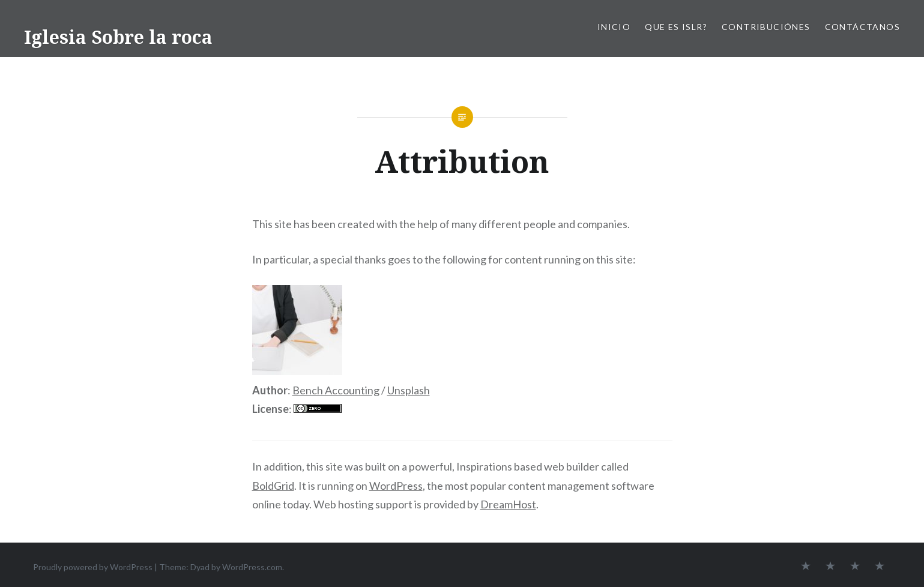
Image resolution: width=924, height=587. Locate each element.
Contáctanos (862, 27)
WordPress (396, 486)
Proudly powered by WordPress (93, 567)
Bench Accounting (336, 390)
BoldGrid (273, 486)
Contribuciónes (766, 27)
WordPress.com (252, 567)
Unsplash (409, 390)
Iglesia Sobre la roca (118, 37)
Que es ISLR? (676, 27)
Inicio (614, 27)
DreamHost (508, 504)
